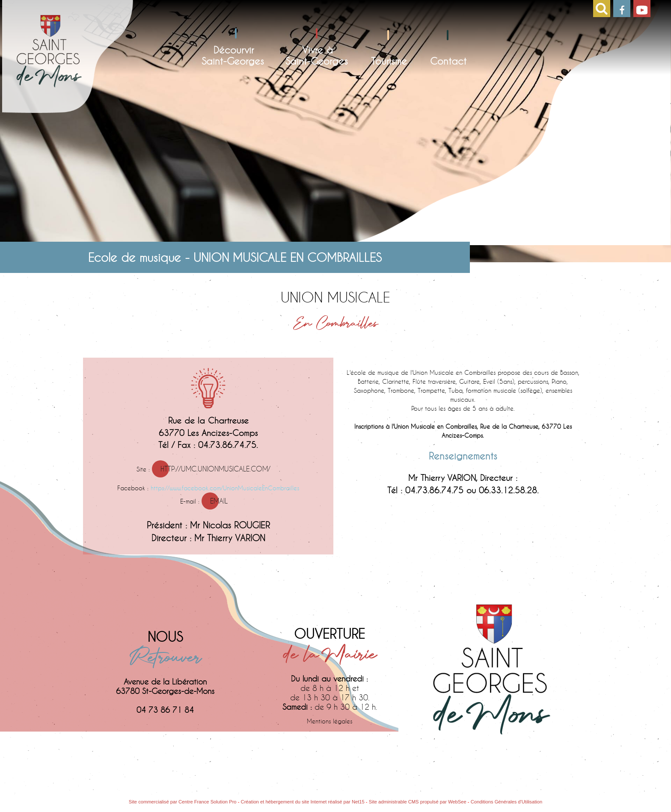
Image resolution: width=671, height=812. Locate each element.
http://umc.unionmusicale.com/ (215, 469)
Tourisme (389, 61)
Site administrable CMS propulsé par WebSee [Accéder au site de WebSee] (418, 802)
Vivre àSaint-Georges (317, 55)
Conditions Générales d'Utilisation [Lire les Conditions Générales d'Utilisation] (507, 802)
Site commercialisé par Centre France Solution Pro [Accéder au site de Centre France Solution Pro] (183, 802)
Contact (448, 61)
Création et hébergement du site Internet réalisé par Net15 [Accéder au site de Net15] (303, 802)
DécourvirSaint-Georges (233, 55)
